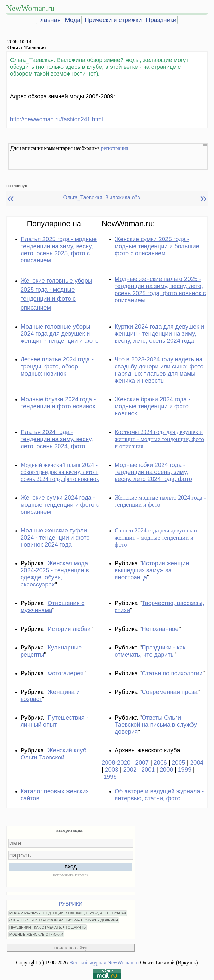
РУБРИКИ (71, 904)
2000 (166, 770)
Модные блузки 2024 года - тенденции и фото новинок (58, 403)
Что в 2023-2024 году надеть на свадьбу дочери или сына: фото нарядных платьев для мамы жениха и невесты (159, 370)
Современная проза (170, 692)
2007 (142, 762)
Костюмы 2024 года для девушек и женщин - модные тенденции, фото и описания (159, 439)
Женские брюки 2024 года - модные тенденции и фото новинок (153, 406)
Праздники (161, 20)
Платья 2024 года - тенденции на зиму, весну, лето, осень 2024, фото (57, 439)
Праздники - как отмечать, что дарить (150, 651)
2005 (179, 762)
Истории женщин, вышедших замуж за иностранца (153, 570)
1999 (185, 770)
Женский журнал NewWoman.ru (104, 962)
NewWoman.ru (30, 8)
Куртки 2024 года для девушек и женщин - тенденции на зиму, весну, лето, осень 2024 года (159, 334)
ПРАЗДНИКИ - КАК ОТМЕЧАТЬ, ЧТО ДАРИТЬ (48, 927)
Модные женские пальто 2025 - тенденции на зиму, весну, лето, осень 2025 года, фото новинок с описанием (160, 290)
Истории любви (69, 629)
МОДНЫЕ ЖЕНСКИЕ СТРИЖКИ (36, 934)
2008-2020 (116, 762)
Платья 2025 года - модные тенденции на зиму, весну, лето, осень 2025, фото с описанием (59, 250)
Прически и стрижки (113, 20)
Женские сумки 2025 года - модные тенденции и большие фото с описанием (157, 246)
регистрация (115, 148)
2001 (148, 770)
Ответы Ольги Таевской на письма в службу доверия (156, 725)
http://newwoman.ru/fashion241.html (56, 119)
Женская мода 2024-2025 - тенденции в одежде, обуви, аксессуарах (55, 574)
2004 (197, 762)
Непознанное (160, 629)
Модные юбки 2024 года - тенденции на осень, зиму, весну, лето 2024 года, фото (153, 472)
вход (71, 867)
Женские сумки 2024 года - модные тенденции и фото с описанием (60, 505)
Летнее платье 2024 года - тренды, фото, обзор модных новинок (57, 366)
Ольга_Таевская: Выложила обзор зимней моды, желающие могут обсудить (105, 198)
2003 (112, 770)
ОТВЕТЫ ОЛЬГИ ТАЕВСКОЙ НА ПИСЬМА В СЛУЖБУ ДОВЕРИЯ (64, 920)
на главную (18, 186)
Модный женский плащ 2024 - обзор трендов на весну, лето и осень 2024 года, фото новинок (60, 472)
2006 (160, 762)
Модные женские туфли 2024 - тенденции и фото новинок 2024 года (55, 537)
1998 (110, 777)
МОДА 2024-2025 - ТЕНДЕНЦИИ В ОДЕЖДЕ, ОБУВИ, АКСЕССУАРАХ (68, 913)
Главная (49, 20)
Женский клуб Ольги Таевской (54, 754)
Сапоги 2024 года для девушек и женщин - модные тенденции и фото (156, 537)
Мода (73, 20)
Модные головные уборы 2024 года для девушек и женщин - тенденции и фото (60, 334)
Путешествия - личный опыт (55, 721)
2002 (130, 770)
